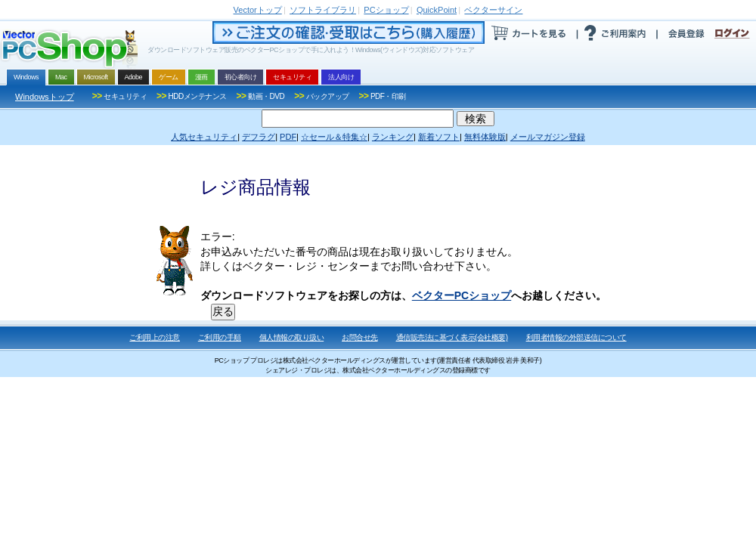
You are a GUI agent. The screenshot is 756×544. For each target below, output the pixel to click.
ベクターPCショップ (462, 295)
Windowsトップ (45, 97)
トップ (258, 10)
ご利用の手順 (220, 337)
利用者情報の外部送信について (576, 337)
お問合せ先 (360, 337)
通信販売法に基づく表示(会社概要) (452, 337)
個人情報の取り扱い (292, 337)
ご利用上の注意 (155, 337)
